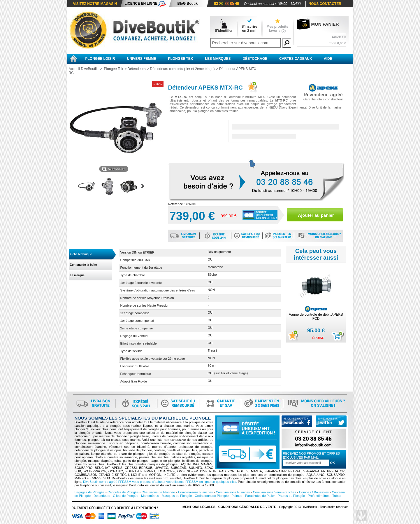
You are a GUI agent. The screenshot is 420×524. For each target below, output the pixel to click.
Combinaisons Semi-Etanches (275, 492)
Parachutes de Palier (260, 496)
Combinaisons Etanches (195, 492)
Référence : (177, 204)
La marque (77, 275)
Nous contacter (325, 4)
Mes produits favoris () (277, 29)
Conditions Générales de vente (247, 507)
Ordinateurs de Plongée (212, 496)
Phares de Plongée (291, 496)
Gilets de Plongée (126, 496)
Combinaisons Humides (233, 492)
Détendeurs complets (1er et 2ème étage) (182, 69)
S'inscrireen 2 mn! (249, 29)
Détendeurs (136, 69)
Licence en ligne (141, 4)
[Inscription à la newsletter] (306, 463)
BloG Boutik (188, 4)
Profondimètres (319, 496)
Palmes (237, 496)
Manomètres (150, 496)
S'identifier (224, 31)
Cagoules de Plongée (123, 492)
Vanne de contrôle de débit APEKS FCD (316, 317)
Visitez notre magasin (95, 4)
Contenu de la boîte (84, 265)
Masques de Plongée (177, 496)
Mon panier (325, 24)
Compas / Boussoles (314, 492)
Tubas (337, 496)
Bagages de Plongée (90, 492)
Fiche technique (81, 254)
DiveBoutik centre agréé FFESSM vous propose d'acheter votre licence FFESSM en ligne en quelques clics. (160, 482)
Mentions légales (199, 507)
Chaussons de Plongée (158, 492)
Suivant (143, 186)
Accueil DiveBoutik (83, 69)
